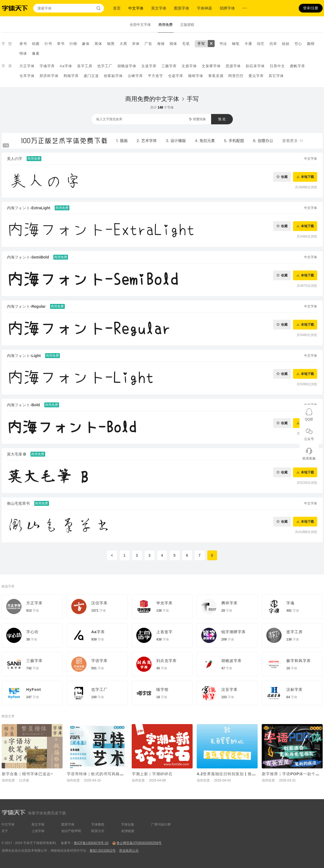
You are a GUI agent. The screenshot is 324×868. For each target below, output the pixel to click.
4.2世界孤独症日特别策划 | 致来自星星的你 (237, 774)
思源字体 (233, 66)
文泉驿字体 (211, 66)
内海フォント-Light (24, 356)
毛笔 (186, 44)
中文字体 (136, 8)
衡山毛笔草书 (18, 503)
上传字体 (38, 831)
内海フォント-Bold (24, 405)
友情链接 (128, 831)
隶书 (23, 44)
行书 (48, 44)
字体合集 (128, 824)
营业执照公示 (129, 851)
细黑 (111, 44)
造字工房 (85, 66)
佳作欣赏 (8, 780)
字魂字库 (47, 66)
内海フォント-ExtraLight (29, 208)
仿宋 (273, 44)
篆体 (86, 44)
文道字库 (149, 66)
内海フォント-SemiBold (28, 257)
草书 (61, 44)
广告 (149, 44)
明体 (23, 53)
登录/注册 (311, 8)
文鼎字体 (189, 66)
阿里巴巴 (236, 76)
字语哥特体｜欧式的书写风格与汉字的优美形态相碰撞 (116, 774)
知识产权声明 (71, 831)
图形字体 (182, 8)
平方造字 (156, 76)
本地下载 (307, 177)
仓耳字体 (27, 76)
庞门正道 (91, 76)
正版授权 (187, 25)
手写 (201, 44)
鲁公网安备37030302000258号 (139, 843)
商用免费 (166, 25)
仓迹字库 (176, 76)
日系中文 (277, 66)
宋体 (136, 44)
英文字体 (159, 8)
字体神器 (205, 8)
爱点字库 (256, 76)
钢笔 (236, 44)
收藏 (284, 177)
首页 (117, 8)
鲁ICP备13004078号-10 (91, 843)
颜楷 (311, 44)
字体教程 (98, 824)
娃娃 (286, 44)
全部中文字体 (140, 25)
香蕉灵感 (216, 76)
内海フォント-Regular (26, 306)
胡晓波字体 (127, 66)
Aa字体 (66, 66)
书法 (223, 44)
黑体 (98, 44)
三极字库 (169, 66)
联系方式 (98, 831)
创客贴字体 (113, 76)
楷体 (174, 44)
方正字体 (27, 66)
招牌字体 (227, 8)
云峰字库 (135, 76)
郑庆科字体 (49, 76)
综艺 (261, 44)
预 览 (222, 119)
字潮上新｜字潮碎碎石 (152, 774)
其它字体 (276, 76)
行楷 (73, 44)
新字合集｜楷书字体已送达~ (28, 774)
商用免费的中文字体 (152, 99)
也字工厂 (105, 66)
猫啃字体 (196, 76)
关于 (5, 831)
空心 (298, 44)
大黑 (124, 44)
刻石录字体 (255, 66)
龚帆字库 (297, 66)
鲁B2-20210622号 (103, 851)
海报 (161, 44)
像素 (36, 53)
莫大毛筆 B (17, 454)
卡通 (248, 44)
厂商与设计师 (161, 824)
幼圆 (36, 44)
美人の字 (15, 159)
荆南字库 (71, 76)
